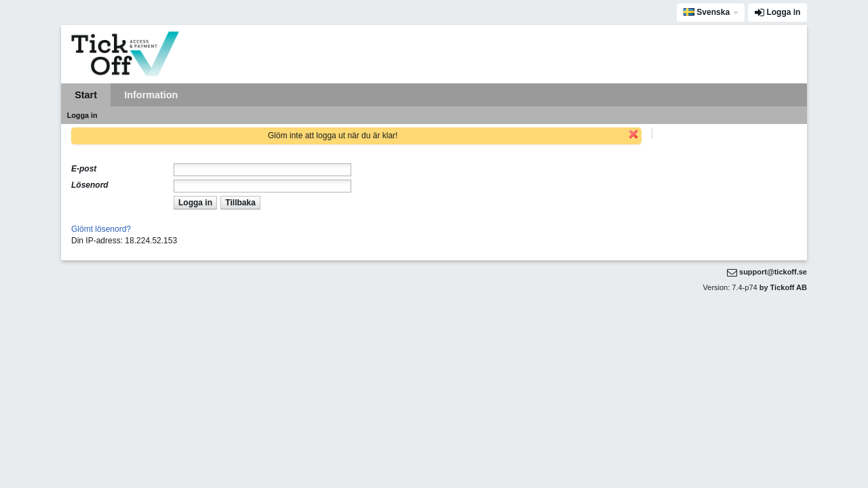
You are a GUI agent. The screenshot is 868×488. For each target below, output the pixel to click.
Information (151, 95)
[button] (195, 202)
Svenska (707, 12)
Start (86, 95)
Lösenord (90, 185)
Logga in (783, 12)
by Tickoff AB (783, 287)
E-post (84, 169)
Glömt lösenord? (101, 229)
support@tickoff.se (773, 272)
